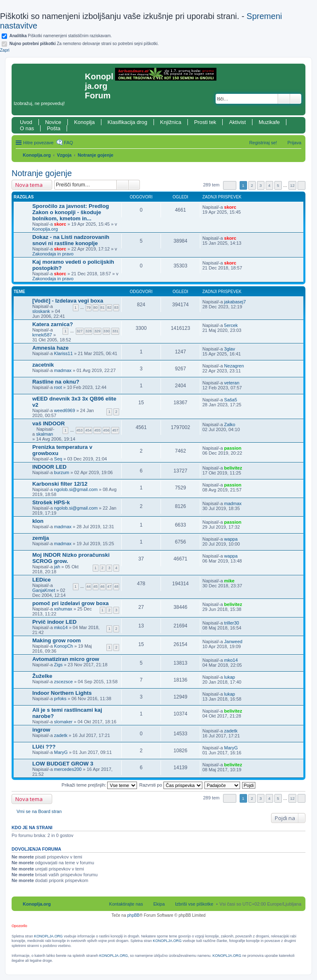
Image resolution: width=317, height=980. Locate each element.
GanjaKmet (44, 590)
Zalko (230, 424)
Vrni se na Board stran (39, 811)
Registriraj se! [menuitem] (263, 143)
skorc (60, 224)
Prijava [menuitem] (294, 143)
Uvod (26, 122)
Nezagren (234, 366)
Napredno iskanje (296, 99)
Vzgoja (64, 155)
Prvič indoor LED (54, 622)
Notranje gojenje (96, 155)
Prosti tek (205, 122)
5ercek (231, 325)
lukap (230, 677)
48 (116, 587)
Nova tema (29, 185)
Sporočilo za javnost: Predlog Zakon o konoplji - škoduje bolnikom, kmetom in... (71, 212)
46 (103, 587)
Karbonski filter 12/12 (60, 484)
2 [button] (252, 185)
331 (115, 331)
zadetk (61, 735)
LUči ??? (44, 747)
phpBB (133, 915)
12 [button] (292, 185)
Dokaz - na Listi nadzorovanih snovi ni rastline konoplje (71, 240)
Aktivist (237, 122)
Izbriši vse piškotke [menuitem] (194, 904)
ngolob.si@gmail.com (76, 489)
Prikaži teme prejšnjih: (100, 785)
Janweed (233, 641)
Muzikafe (269, 122)
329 (97, 331)
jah (57, 567)
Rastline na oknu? (56, 382)
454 (88, 430)
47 (109, 587)
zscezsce (64, 682)
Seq (58, 459)
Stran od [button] (230, 185)
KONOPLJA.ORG (48, 936)
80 (96, 308)
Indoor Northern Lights (62, 693)
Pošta (54, 128)
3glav (230, 349)
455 (97, 430)
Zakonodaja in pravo (53, 254)
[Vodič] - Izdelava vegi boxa (68, 301)
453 (80, 430)
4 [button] (269, 185)
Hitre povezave (38, 143)
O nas (27, 128)
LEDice (42, 580)
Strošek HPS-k (51, 502)
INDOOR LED (49, 467)
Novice (53, 122)
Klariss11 (64, 353)
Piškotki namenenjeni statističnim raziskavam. (61, 36)
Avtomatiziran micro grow (66, 659)
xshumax (63, 609)
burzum (62, 472)
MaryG (61, 752)
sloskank (41, 311)
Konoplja (84, 122)
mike (229, 581)
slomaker (64, 722)
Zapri (5, 50)
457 (115, 430)
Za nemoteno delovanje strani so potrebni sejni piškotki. (84, 44)
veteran (232, 383)
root (58, 387)
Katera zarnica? (53, 324)
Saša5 (231, 400)
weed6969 (65, 410)
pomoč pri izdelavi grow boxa (71, 603)
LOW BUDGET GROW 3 (63, 764)
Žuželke (42, 676)
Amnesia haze (50, 348)
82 (109, 308)
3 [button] (261, 185)
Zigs (59, 665)
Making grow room (56, 640)
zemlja (41, 538)
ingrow (41, 730)
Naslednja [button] (301, 185)
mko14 (61, 627)
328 (88, 331)
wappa (231, 539)
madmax (63, 370)
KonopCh (64, 646)
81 (103, 308)
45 (96, 587)
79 (89, 308)
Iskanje (284, 99)
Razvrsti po (171, 785)
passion (233, 448)
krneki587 (42, 335)
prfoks (60, 699)
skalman (44, 434)
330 (107, 331)
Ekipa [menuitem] (159, 904)
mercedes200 (68, 769)
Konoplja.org (37, 155)
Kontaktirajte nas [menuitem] (126, 904)
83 (116, 308)
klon (38, 521)
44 (89, 587)
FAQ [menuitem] (68, 143)
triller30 (232, 623)
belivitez (233, 468)
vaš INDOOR (48, 423)
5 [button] (278, 185)
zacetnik (43, 365)
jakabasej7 (235, 302)
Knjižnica (171, 122)
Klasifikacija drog (127, 122)
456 (107, 430)
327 (80, 331)
